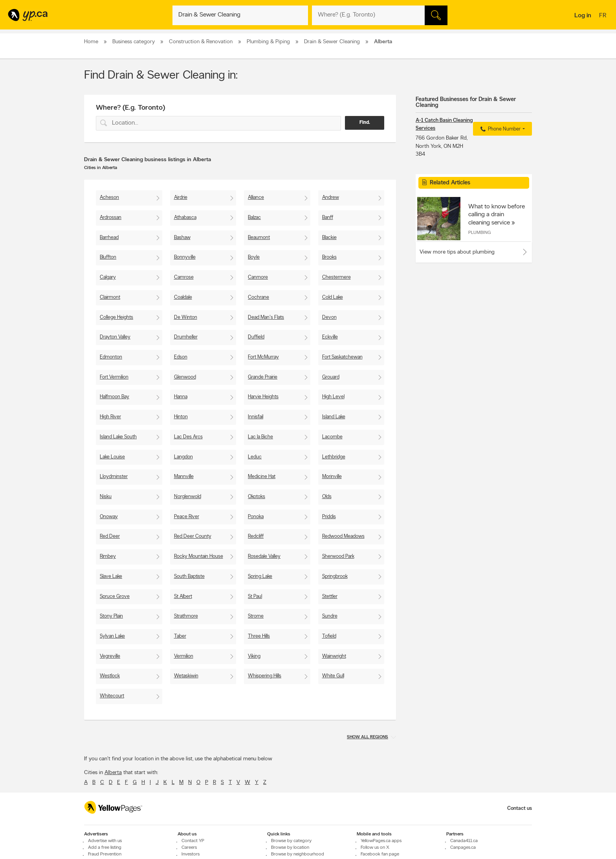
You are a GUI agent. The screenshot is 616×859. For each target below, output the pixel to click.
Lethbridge (334, 457)
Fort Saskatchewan (342, 357)
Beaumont (259, 238)
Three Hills (259, 636)
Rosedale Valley (264, 556)
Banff (328, 218)
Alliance (256, 198)
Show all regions (368, 737)
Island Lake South (118, 437)
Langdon (183, 457)
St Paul (255, 597)
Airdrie (181, 198)
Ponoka (256, 517)
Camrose (184, 277)
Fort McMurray (263, 357)
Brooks (329, 257)
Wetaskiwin (186, 676)
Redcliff (256, 536)
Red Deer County (193, 536)
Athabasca (185, 218)
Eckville (330, 337)
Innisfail (256, 417)
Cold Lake (333, 297)
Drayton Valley (115, 337)
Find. (365, 123)
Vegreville (110, 656)
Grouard (331, 377)
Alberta (113, 773)
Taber (180, 636)
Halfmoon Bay (115, 397)
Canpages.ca (463, 848)
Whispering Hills (265, 676)
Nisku (106, 497)
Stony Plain (111, 616)
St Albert (183, 597)
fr (604, 16)
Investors (191, 854)
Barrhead (109, 238)
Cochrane (258, 297)
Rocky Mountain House (199, 556)
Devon (329, 317)
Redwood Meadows (343, 536)
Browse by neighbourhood (298, 854)
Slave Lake (111, 577)
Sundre (330, 616)
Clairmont (110, 297)
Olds (327, 497)
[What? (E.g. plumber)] (240, 15)
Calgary (108, 277)
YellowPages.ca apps (381, 841)
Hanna (181, 397)
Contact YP (193, 841)
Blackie (329, 238)
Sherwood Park (338, 556)
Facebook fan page (380, 854)
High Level (333, 397)
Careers (189, 848)
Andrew (331, 198)
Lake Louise (112, 457)
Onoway (109, 517)
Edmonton (111, 357)
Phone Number (500, 129)
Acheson (109, 198)
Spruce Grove (115, 597)
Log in (583, 16)
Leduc (255, 457)
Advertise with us (105, 841)
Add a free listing (105, 848)
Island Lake (334, 417)
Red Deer (110, 536)
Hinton (181, 417)
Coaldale (183, 297)
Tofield (329, 636)
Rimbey (108, 556)
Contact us (520, 808)
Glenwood (185, 377)
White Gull (333, 676)
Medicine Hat (262, 477)
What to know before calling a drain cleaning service (497, 215)
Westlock (110, 676)
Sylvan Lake (112, 636)
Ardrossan (111, 218)
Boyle (254, 257)
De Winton (186, 317)
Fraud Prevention (105, 854)
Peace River (187, 517)
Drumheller (186, 337)
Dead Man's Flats (266, 317)
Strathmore (186, 616)
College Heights (116, 317)
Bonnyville (185, 257)
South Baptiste (189, 577)
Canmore (258, 277)
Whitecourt (112, 696)
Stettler (330, 597)
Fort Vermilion (114, 377)
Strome (256, 616)
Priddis (329, 517)
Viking (254, 656)
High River (110, 417)
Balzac (254, 218)
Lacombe (332, 437)
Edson (181, 357)
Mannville (184, 477)
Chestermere (336, 277)
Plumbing (479, 233)
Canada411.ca (464, 841)
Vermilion (184, 656)
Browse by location (290, 848)
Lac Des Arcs (188, 437)
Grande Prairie (263, 377)
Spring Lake (260, 577)
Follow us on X (375, 848)
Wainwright (334, 656)
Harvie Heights (263, 397)
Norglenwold (188, 497)
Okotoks (257, 497)
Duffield (256, 337)
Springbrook (335, 577)
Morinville (332, 477)
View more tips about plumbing (457, 252)
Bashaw (182, 238)
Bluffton (108, 257)
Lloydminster (114, 477)
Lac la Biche (260, 437)
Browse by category (291, 841)
